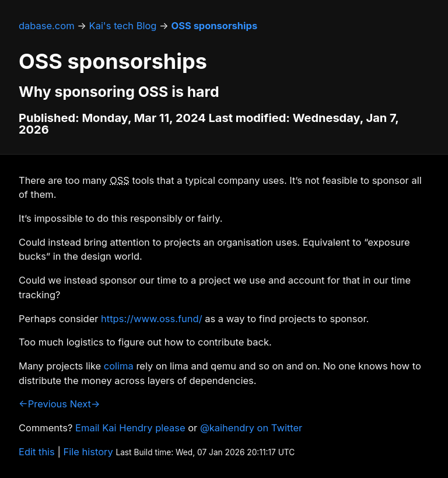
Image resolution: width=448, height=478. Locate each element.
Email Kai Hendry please (130, 428)
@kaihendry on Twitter (251, 428)
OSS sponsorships (214, 26)
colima (119, 366)
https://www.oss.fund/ (151, 319)
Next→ (85, 404)
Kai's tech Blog (123, 26)
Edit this (37, 452)
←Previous (43, 404)
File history (88, 452)
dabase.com (47, 26)
